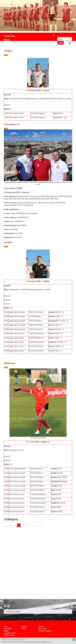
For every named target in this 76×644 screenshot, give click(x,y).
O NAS (5, 626)
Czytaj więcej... (50, 642)
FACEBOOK (24, 626)
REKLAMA (6, 631)
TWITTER (24, 629)
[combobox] (65, 39)
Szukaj (59, 35)
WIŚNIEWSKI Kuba (9, 363)
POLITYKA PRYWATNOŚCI (45, 631)
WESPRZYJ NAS (8, 629)
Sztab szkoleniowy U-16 (12, 124)
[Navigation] (70, 43)
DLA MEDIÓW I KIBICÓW (10, 633)
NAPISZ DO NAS (43, 629)
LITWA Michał (8, 51)
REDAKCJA (41, 626)
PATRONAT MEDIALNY (9, 635)
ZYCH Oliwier (8, 242)
